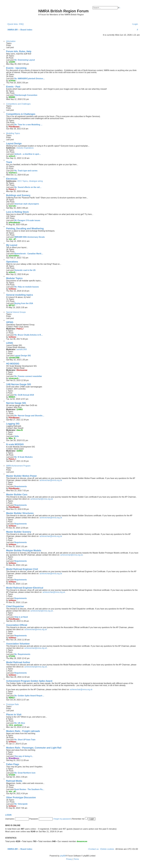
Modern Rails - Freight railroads (23, 731)
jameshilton (14, 256)
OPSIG (10, 322)
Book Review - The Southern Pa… (29, 789)
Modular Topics (14, 278)
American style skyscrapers (27, 204)
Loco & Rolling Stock (17, 212)
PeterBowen (14, 127)
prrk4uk (12, 81)
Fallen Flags (13, 764)
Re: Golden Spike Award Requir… (29, 696)
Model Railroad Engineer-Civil (22, 569)
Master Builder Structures (20, 513)
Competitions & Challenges (21, 114)
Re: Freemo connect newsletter (28, 376)
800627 (12, 698)
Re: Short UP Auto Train (25, 740)
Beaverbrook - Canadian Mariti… (29, 254)
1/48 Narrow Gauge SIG (19, 384)
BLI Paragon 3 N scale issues (27, 220)
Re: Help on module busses (26, 287)
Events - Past (13, 87)
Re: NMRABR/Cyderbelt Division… (30, 79)
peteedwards (14, 222)
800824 (12, 397)
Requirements (20, 486)
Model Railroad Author (18, 662)
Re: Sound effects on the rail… (28, 187)
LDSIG (10, 343)
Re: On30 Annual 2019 (24, 395)
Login (8, 815)
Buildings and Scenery (18, 195)
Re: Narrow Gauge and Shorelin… (29, 416)
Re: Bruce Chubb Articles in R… (28, 335)
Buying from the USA (24, 303)
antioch (12, 156)
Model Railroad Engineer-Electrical (25, 588)
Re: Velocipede (21, 804)
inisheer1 (13, 173)
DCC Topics (22, 181)
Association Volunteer (18, 644)
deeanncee (82, 841)
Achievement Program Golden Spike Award (29, 681)
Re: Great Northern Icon (25, 773)
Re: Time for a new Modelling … (28, 125)
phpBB (63, 856)
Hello (16, 436)
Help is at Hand (21, 617)
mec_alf (12, 239)
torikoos (12, 289)
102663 (20, 451)
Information (11, 41)
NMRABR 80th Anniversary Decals (29, 237)
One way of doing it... (24, 756)
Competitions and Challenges (18, 104)
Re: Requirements (22, 654)
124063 (20, 409)
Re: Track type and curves (26, 171)
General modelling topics (20, 295)
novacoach (13, 378)
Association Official (17, 625)
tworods (12, 206)
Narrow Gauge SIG (16, 403)
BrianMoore (14, 758)
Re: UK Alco (20, 723)
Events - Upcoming (16, 68)
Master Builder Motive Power (21, 476)
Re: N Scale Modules (23, 457)
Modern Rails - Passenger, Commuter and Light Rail (34, 748)
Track (9, 162)
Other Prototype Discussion (21, 798)
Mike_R (12, 438)
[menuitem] (21, 24)
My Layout (12, 245)
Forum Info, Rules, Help (19, 51)
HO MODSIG (13, 364)
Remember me (80, 819)
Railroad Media (14, 781)
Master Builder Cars (17, 495)
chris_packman (15, 725)
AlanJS (20, 430)
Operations (12, 262)
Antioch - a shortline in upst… (27, 154)
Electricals (12, 179)
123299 (12, 62)
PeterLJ (12, 189)
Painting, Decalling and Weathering (25, 229)
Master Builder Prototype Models (24, 551)
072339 (12, 656)
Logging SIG (13, 424)
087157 (12, 305)
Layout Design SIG (23, 356)
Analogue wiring (36, 181)
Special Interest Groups (16, 312)
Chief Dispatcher (15, 606)
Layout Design (14, 144)
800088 (12, 97)
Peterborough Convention (26, 95)
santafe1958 (22, 349)
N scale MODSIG (15, 444)
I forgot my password (62, 819)
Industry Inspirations (25, 148)
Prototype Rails (13, 704)
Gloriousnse (22, 370)
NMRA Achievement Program (18, 466)
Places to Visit (14, 715)
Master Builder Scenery (19, 532)
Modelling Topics (13, 133)
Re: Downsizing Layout (24, 60)
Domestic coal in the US (25, 270)
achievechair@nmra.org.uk (51, 480)
